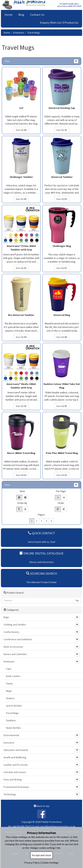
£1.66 (21, 130)
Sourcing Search (41, 573)
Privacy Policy (32, 863)
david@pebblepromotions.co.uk (58, 826)
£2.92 (21, 406)
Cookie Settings (50, 863)
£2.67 (62, 268)
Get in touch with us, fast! (42, 542)
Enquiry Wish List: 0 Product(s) (59, 23)
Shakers (10, 698)
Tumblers (11, 720)
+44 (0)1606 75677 (22, 826)
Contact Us (37, 15)
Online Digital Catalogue (41, 553)
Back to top (41, 806)
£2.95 (62, 406)
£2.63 (62, 199)
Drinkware (19, 33)
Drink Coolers (13, 676)
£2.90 (62, 337)
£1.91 (62, 130)
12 (58, 497)
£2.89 (21, 337)
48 (64, 497)
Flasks (9, 683)
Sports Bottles (14, 706)
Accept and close (41, 855)
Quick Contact (41, 533)
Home (9, 15)
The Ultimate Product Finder (42, 582)
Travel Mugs (34, 33)
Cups (9, 669)
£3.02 (21, 475)
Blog (21, 15)
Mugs (9, 691)
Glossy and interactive (41, 562)
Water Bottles (14, 728)
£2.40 (21, 199)
